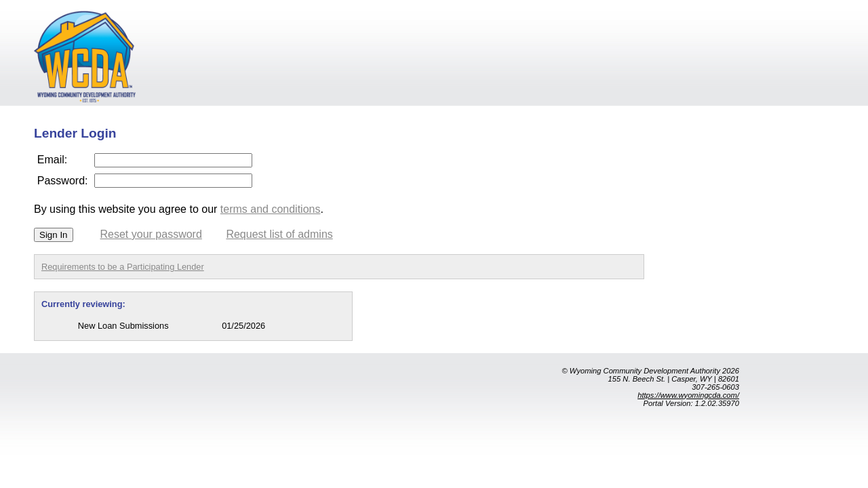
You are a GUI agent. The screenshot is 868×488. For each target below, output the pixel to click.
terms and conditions (271, 209)
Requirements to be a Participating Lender (123, 267)
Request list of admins (279, 234)
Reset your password (151, 234)
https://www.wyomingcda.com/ (688, 395)
